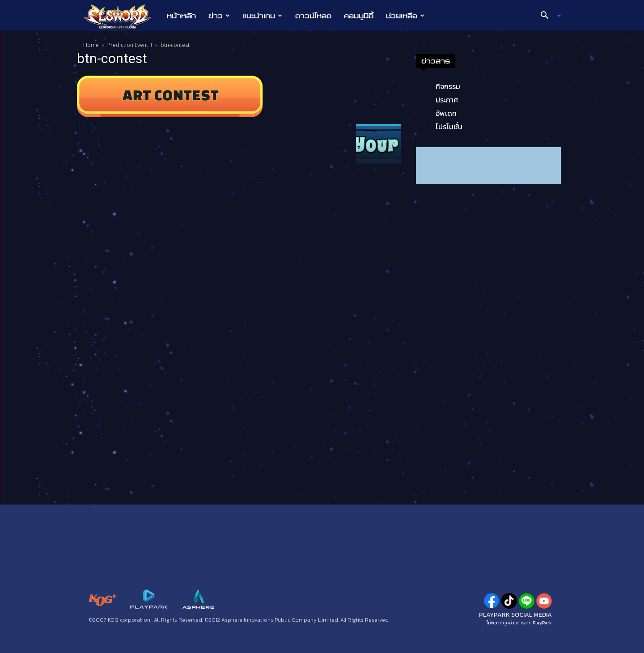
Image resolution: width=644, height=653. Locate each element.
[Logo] (122, 16)
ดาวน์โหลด (313, 16)
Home (91, 45)
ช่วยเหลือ (405, 16)
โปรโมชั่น (449, 127)
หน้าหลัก (181, 16)
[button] (547, 16)
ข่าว (219, 16)
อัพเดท (446, 113)
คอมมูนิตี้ (359, 16)
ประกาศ (447, 100)
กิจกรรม (448, 86)
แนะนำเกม (263, 16)
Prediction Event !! (130, 45)
